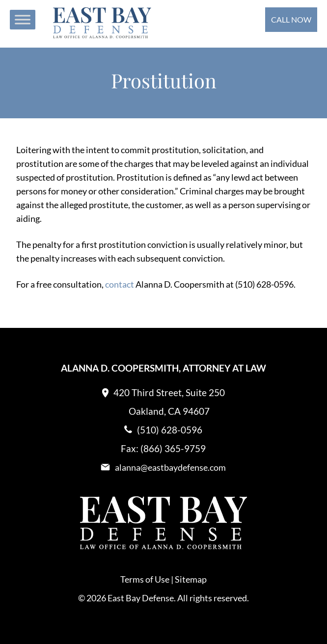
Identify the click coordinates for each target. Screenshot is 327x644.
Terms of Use (145, 579)
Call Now (291, 19)
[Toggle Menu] (23, 19)
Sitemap (191, 579)
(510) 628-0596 (170, 430)
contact (120, 284)
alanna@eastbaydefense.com (170, 467)
